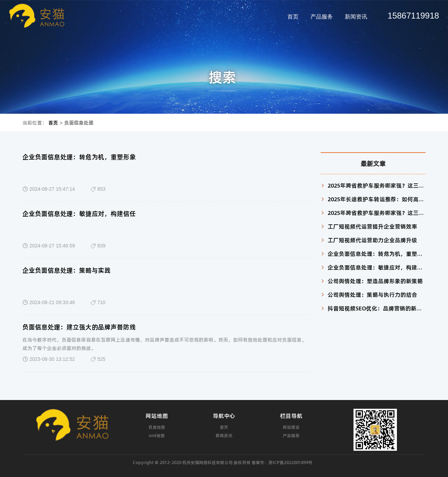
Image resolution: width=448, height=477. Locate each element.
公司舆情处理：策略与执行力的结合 (372, 294)
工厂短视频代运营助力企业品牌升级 (372, 240)
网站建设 (291, 427)
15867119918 (414, 16)
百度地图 (157, 427)
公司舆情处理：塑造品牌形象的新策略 (375, 281)
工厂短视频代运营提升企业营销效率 (372, 226)
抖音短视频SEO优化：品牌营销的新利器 (378, 308)
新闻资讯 (356, 17)
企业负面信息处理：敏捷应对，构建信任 (79, 213)
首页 (293, 17)
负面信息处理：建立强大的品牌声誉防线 (79, 327)
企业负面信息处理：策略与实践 (66, 270)
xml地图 (157, 435)
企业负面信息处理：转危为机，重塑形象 (79, 157)
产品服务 (322, 17)
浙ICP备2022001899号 (290, 462)
